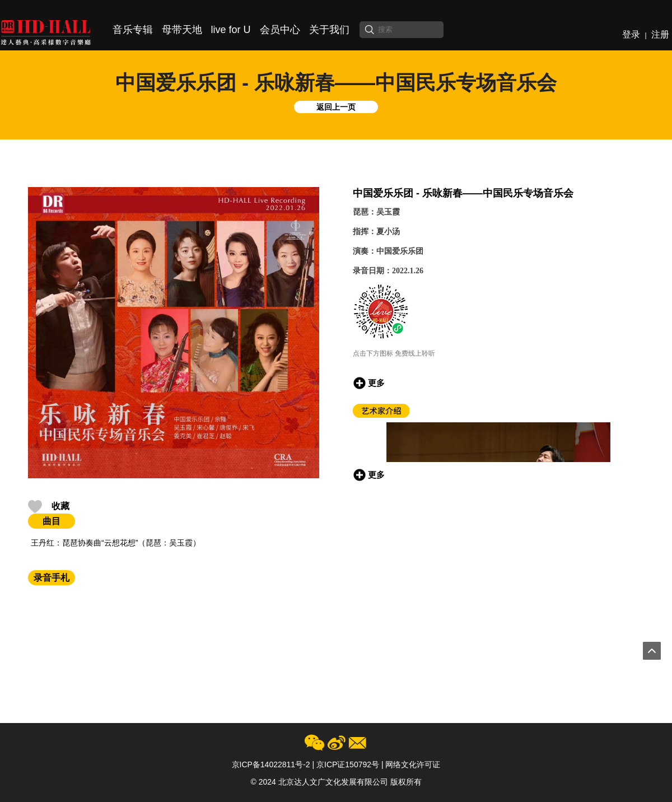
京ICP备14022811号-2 (271, 764)
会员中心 (280, 30)
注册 (660, 34)
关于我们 (329, 30)
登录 (631, 34)
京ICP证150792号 (348, 764)
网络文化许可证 (413, 764)
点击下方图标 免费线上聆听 (394, 353)
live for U (231, 30)
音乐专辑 (133, 30)
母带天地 (182, 30)
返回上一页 (336, 107)
